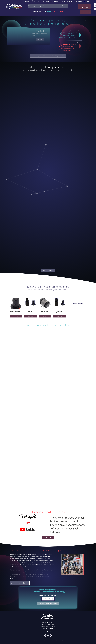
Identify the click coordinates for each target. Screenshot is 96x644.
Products (27, 1)
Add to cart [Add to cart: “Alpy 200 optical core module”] (16, 316)
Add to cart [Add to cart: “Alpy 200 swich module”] (45, 316)
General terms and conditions (40, 640)
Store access (86, 12)
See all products (78, 303)
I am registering (48, 599)
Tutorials (55, 1)
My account (84, 6)
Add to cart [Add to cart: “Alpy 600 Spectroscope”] (60, 316)
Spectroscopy (37, 11)
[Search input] (44, 6)
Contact (80, 1)
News (63, 1)
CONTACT (48, 632)
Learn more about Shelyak (20, 583)
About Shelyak (37, 1)
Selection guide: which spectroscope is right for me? (48, 56)
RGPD (63, 640)
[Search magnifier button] (66, 6)
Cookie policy (69, 640)
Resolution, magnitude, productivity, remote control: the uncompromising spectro (67, 49)
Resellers (47, 1)
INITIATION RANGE (68, 33)
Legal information (27, 640)
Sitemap (51, 640)
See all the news (48, 270)
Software (71, 1)
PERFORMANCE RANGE (69, 44)
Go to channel (48, 538)
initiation (49, 11)
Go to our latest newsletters (48, 604)
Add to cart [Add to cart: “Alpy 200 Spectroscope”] (30, 316)
